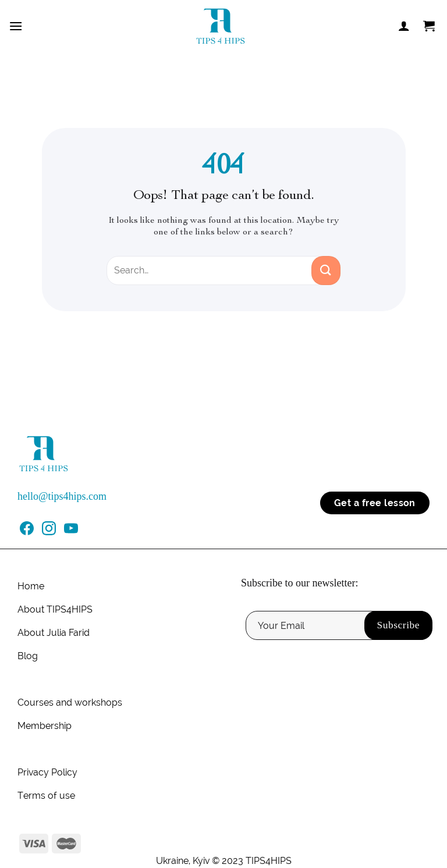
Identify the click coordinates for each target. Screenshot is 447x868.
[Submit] (326, 271)
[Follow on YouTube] (71, 532)
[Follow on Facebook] (27, 532)
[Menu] (16, 26)
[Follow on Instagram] (49, 532)
